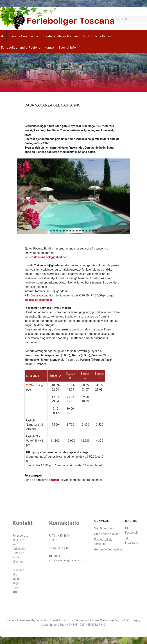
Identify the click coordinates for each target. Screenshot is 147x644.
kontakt (54, 480)
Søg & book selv (105, 528)
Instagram (132, 543)
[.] (3, 36)
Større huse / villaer (107, 534)
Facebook (131, 533)
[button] (6, 196)
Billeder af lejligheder (38, 300)
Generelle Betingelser (108, 549)
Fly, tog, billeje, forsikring (104, 542)
